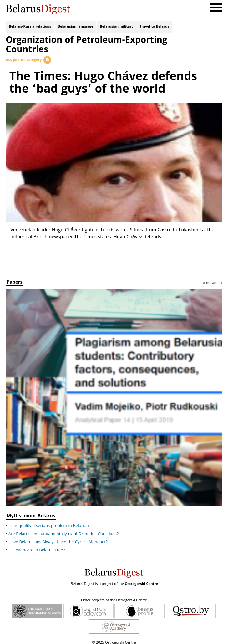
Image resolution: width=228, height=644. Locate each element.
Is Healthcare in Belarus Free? (37, 546)
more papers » (213, 279)
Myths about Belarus (31, 513)
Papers (15, 279)
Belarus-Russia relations (30, 27)
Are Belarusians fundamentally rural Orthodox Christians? (64, 530)
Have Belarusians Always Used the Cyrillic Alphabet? (58, 538)
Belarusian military (117, 27)
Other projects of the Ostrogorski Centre (114, 596)
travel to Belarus (155, 27)
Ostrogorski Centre (141, 580)
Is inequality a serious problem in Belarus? (49, 522)
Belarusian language (76, 27)
